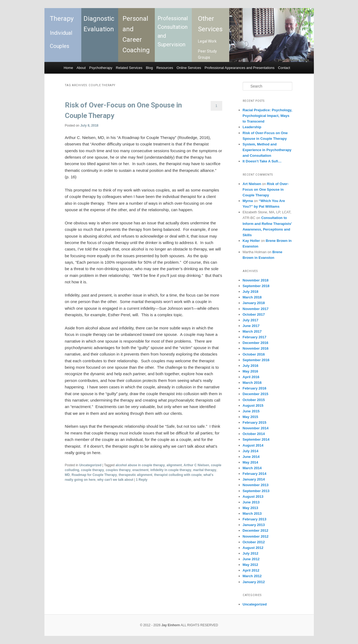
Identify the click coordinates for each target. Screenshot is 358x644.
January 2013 (254, 525)
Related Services (129, 68)
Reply (142, 480)
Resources (165, 68)
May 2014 (251, 462)
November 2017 (256, 309)
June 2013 (251, 502)
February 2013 (255, 519)
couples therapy (118, 470)
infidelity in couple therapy (171, 470)
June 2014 (251, 457)
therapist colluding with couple (178, 475)
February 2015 (255, 422)
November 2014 (256, 428)
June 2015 (251, 411)
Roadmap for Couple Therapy (94, 475)
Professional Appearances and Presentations (240, 68)
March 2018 (252, 297)
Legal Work (207, 41)
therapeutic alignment (136, 475)
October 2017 (254, 314)
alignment (174, 465)
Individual (61, 33)
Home (68, 68)
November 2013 (256, 485)
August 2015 (253, 405)
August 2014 (253, 445)
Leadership (252, 127)
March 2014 (252, 468)
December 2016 (256, 343)
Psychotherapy (101, 68)
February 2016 (255, 388)
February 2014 (255, 474)
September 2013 (256, 491)
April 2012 (251, 570)
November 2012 (256, 536)
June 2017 (251, 326)
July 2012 (251, 553)
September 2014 (256, 439)
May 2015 (251, 417)
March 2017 (252, 331)
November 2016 (256, 348)
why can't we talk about (115, 480)
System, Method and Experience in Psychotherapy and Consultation (267, 150)
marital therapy (205, 470)
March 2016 (252, 383)
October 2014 (254, 434)
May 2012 (251, 565)
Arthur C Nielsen (197, 465)
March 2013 (252, 514)
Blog (149, 68)
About (81, 68)
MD (67, 475)
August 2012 (253, 548)
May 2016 (251, 371)
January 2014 (254, 479)
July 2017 (251, 320)
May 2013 (251, 508)
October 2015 (254, 400)
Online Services (189, 68)
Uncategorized (90, 465)
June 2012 (251, 559)
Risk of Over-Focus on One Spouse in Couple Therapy (266, 189)
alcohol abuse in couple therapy (140, 465)
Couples (60, 46)
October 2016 (254, 354)
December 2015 (256, 394)
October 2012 (254, 542)
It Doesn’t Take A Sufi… (262, 161)
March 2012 (252, 576)
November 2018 (256, 280)
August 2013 (253, 497)
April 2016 (251, 377)
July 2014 (251, 451)
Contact (284, 68)
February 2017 (255, 337)
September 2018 (256, 286)
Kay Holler (251, 241)
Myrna (248, 201)
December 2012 (256, 530)
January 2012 (254, 582)
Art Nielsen (252, 184)
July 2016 (251, 366)
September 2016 (256, 360)
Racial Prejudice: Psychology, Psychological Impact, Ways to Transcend (267, 116)
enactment (140, 470)
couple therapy (93, 470)
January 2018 (254, 303)
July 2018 (251, 292)
